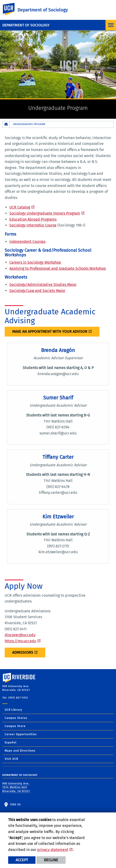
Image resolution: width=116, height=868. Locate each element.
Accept (22, 860)
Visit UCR (11, 759)
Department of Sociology (26, 25)
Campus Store (15, 726)
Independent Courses (27, 242)
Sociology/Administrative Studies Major (43, 285)
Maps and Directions (20, 751)
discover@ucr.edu (20, 635)
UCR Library (13, 710)
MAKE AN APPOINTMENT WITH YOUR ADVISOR (50, 332)
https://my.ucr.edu (20, 641)
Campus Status (16, 718)
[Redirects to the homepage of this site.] (6, 124)
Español (11, 742)
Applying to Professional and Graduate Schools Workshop (58, 268)
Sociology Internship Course (33, 225)
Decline (51, 860)
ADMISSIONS (23, 652)
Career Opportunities (21, 734)
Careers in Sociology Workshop (35, 262)
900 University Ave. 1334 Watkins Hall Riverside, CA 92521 (17, 787)
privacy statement (53, 850)
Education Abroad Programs (33, 219)
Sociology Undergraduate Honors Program (45, 213)
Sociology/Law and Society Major (37, 291)
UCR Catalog (20, 207)
